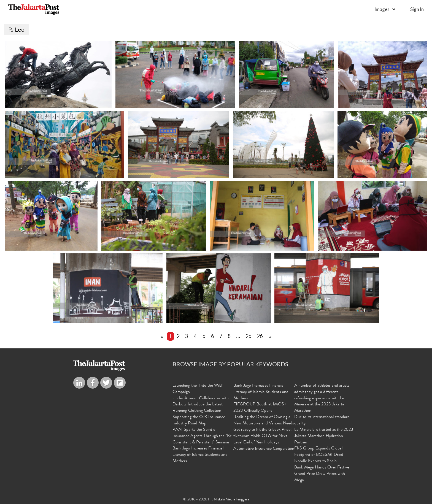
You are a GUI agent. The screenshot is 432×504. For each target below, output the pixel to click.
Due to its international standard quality (322, 420)
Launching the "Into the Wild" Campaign (198, 389)
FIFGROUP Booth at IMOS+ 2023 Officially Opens (260, 408)
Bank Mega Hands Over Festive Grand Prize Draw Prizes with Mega (322, 474)
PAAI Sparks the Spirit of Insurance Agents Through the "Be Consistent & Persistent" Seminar (202, 436)
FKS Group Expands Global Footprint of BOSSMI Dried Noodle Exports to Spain (319, 455)
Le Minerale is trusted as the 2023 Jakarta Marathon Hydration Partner (324, 436)
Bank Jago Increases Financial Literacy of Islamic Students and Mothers (200, 455)
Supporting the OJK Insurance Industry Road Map (199, 420)
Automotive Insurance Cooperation (264, 449)
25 (249, 337)
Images (382, 9)
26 (260, 337)
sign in (417, 9)
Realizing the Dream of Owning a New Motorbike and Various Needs (264, 420)
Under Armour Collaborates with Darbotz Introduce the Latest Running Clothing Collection (201, 405)
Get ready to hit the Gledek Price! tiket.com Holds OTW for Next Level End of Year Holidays (263, 436)
